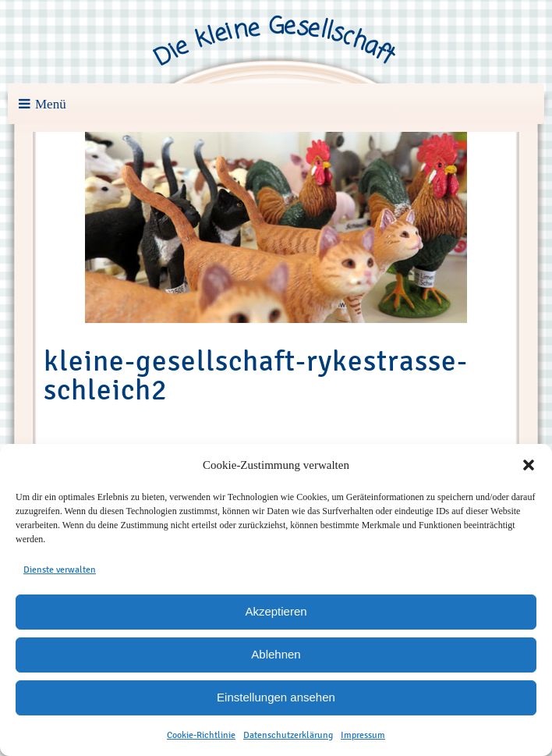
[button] (529, 465)
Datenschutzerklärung (288, 735)
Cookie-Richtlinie (201, 735)
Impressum (363, 735)
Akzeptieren (276, 611)
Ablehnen (276, 654)
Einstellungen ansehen (276, 697)
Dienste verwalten (60, 570)
